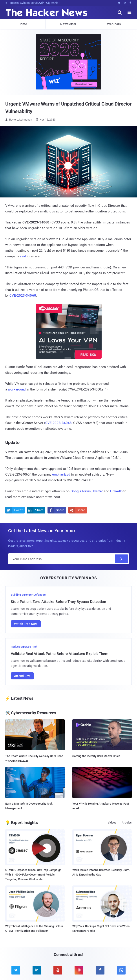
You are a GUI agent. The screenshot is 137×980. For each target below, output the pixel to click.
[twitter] (16, 970)
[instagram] (79, 970)
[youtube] (58, 970)
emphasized (61, 474)
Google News (81, 491)
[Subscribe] (121, 559)
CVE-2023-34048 (58, 423)
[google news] (121, 970)
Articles (127, 823)
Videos (112, 823)
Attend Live (22, 676)
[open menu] (130, 12)
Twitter (98, 491)
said (23, 256)
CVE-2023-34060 (23, 296)
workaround (17, 389)
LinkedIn (116, 491)
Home (23, 24)
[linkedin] (37, 970)
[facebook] (100, 970)
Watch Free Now (26, 624)
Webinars (114, 24)
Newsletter (68, 24)
